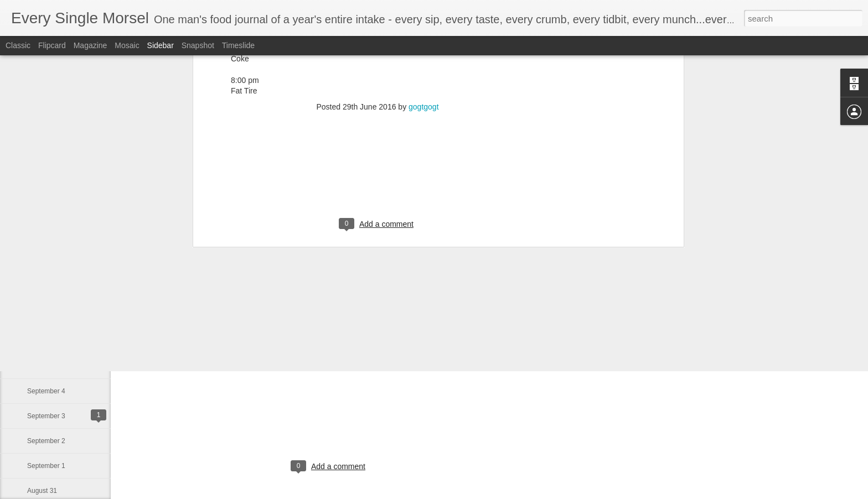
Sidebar (161, 45)
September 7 (46, 316)
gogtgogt (386, 355)
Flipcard (52, 45)
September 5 (46, 366)
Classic (18, 45)
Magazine (91, 45)
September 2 (46, 441)
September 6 (46, 341)
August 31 (42, 491)
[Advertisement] (329, 423)
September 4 (46, 391)
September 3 (46, 416)
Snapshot (198, 45)
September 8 (46, 292)
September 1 (46, 466)
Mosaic (127, 45)
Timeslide (238, 45)
